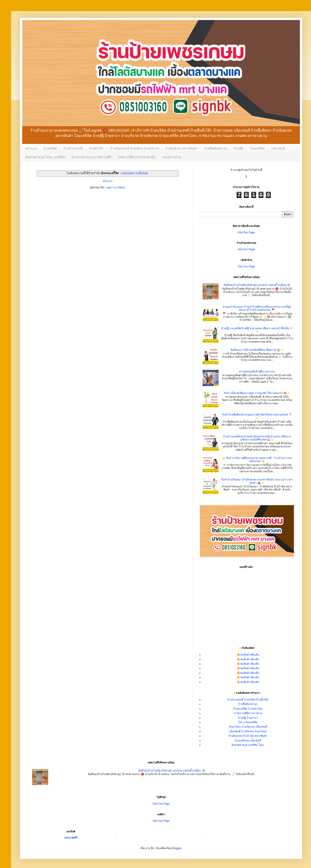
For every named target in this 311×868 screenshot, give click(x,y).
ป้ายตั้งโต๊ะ (96, 148)
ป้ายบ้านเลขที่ (73, 148)
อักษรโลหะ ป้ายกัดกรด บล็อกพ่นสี (248, 727)
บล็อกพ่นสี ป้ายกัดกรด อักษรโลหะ (248, 731)
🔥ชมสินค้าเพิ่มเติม (248, 655)
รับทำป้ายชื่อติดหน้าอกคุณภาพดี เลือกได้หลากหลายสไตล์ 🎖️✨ (257, 416)
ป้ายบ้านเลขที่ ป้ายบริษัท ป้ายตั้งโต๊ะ (248, 700)
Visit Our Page (246, 232)
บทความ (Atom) (115, 188)
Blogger (177, 848)
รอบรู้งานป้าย (172, 157)
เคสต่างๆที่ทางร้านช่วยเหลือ (137, 157)
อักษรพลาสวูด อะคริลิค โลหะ (248, 745)
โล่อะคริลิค (257, 148)
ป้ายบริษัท (50, 148)
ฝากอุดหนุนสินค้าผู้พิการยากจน (257, 371)
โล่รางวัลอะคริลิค (248, 722)
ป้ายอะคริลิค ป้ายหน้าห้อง (248, 709)
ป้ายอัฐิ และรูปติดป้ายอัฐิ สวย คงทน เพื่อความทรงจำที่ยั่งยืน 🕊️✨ (257, 330)
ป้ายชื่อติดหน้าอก (216, 148)
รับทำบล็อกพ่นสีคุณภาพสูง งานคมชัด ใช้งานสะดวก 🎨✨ (257, 393)
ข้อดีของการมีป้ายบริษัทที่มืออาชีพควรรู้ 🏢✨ (257, 350)
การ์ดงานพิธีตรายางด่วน (248, 713)
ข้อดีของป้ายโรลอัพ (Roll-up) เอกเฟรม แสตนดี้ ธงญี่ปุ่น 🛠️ (257, 285)
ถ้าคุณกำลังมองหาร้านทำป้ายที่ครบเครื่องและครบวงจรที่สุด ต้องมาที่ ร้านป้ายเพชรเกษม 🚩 (257, 308)
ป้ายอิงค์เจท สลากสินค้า (181, 148)
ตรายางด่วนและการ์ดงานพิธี (91, 157)
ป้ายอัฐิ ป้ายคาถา (248, 718)
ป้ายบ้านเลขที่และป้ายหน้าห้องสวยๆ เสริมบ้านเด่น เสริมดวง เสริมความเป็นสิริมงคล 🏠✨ (257, 438)
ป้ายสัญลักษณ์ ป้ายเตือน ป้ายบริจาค (135, 148)
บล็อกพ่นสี (278, 148)
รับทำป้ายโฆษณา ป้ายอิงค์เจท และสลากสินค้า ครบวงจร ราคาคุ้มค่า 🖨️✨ (257, 481)
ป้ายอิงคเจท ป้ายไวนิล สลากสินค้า (248, 736)
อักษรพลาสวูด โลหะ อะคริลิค (45, 157)
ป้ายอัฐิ (238, 148)
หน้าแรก (31, 148)
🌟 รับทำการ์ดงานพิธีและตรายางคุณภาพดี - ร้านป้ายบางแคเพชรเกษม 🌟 (257, 460)
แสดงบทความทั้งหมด (135, 173)
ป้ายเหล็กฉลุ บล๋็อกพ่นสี (248, 741)
